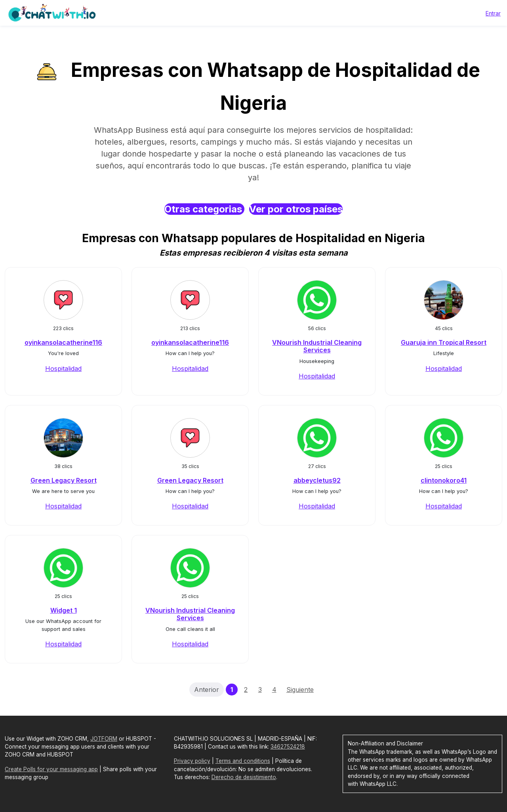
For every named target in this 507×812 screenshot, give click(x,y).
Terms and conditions (243, 761)
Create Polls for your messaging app (51, 769)
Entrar (493, 13)
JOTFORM (104, 739)
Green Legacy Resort (64, 480)
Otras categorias (204, 209)
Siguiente (300, 690)
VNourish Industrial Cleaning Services (317, 346)
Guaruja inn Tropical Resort (444, 342)
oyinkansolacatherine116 (63, 342)
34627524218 (288, 747)
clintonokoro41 (444, 480)
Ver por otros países (296, 209)
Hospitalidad (63, 369)
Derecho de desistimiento (244, 777)
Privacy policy (192, 761)
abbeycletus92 (317, 480)
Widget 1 (64, 610)
